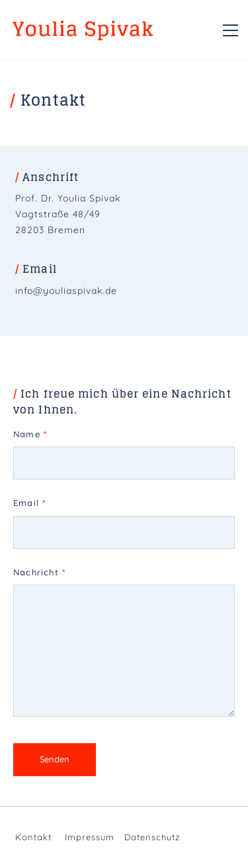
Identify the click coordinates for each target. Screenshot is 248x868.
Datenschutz (152, 837)
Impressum (90, 837)
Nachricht (39, 572)
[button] (230, 30)
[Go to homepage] (83, 30)
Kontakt (33, 837)
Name (30, 434)
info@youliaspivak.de (66, 291)
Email (29, 503)
